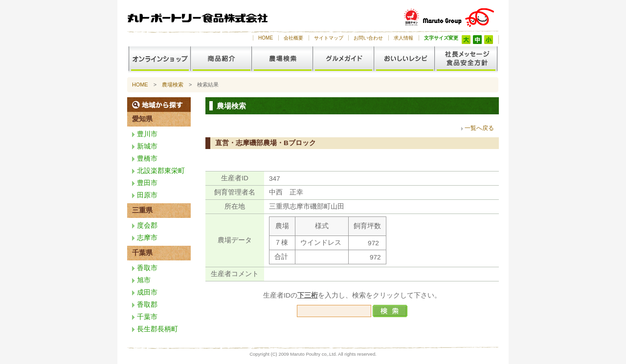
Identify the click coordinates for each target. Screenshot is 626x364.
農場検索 (173, 85)
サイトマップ (329, 38)
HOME (266, 38)
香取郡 (147, 305)
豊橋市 (147, 159)
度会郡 (147, 225)
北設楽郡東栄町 (161, 171)
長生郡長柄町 (157, 329)
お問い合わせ (368, 38)
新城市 (147, 146)
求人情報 (403, 38)
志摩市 (147, 238)
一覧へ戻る (479, 128)
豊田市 (147, 183)
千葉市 (147, 317)
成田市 (147, 292)
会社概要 (293, 38)
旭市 (144, 280)
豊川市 (147, 134)
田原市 (147, 195)
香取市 (147, 268)
